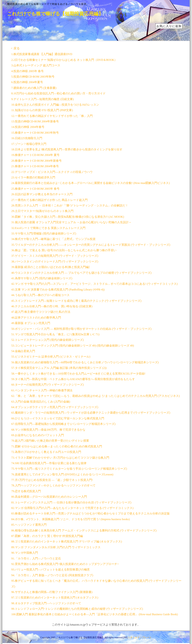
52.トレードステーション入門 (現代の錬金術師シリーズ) (48, 340)
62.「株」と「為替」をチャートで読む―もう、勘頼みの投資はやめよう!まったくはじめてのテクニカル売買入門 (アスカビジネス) (96, 396)
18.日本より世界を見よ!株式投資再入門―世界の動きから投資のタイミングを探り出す (67, 149)
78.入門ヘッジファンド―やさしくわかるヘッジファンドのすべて (53, 485)
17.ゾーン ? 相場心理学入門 (29, 144)
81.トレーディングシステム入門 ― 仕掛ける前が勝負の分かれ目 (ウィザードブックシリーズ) (71, 502)
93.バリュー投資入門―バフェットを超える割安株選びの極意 (51, 570)
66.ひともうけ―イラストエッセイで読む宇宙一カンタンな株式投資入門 (58, 418)
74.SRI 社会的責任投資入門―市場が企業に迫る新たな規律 (49, 463)
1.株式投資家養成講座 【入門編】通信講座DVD (42, 54)
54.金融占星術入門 (23, 351)
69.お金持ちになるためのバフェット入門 (38, 435)
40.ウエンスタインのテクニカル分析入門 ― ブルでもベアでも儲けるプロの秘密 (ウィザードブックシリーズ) (81, 273)
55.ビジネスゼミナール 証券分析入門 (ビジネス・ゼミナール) (51, 357)
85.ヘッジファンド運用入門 (29, 525)
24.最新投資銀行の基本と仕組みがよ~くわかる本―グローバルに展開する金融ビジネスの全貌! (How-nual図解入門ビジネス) (90, 183)
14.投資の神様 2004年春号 (28, 127)
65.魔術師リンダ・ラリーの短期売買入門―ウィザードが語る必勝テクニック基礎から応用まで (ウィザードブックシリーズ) (91, 413)
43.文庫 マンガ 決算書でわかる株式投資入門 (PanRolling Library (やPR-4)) (58, 290)
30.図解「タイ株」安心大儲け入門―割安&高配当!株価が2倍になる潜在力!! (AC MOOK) (68, 217)
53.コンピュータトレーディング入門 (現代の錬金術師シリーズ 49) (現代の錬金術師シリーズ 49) (73, 346)
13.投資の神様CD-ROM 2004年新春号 (35, 121)
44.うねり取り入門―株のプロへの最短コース (40, 295)
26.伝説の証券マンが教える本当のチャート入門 (42, 194)
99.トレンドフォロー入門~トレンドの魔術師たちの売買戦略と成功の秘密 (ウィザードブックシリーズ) (77, 609)
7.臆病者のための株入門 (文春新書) (34, 88)
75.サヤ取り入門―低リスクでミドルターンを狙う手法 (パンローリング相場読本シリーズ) (69, 469)
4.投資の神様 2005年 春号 (27, 71)
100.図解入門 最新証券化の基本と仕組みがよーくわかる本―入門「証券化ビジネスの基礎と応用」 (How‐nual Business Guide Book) (95, 614)
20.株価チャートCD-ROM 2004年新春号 (36, 161)
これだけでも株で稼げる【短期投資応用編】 (55, 14)
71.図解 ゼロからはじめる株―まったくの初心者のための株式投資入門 (57, 446)
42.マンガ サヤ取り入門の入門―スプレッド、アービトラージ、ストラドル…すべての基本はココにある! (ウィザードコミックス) (94, 284)
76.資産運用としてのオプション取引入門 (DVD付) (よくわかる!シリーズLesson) (62, 474)
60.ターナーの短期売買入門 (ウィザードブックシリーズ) (48, 385)
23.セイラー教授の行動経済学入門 (33, 177)
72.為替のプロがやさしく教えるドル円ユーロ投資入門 (46, 452)
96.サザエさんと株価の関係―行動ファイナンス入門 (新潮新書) (52, 592)
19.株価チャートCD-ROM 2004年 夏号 (35, 155)
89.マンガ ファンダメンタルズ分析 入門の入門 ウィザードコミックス (56, 547)
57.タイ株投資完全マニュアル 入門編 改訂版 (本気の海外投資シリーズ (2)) (59, 368)
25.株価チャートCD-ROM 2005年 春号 (35, 189)
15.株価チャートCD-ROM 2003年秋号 (35, 133)
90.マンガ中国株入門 (25, 553)
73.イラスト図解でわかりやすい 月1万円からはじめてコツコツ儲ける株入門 (60, 458)
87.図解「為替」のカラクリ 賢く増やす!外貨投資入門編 (47, 536)
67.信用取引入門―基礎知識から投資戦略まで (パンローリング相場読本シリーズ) (63, 424)
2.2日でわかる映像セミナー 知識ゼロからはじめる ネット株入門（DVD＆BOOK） (64, 60)
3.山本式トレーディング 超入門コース (36, 65)
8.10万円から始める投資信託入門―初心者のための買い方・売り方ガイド (58, 93)
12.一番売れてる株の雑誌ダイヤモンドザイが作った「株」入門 (52, 116)
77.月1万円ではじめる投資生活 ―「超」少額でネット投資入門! (52, 480)
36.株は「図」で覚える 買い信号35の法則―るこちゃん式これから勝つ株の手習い (64, 250)
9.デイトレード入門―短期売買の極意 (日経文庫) (42, 99)
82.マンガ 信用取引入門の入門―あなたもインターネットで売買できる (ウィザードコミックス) (72, 508)
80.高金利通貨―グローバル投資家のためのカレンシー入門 (49, 497)
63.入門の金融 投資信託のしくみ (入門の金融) (41, 402)
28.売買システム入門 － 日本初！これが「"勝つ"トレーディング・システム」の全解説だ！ (70, 205)
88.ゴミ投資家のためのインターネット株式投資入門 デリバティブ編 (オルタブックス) (67, 541)
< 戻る (15, 48)
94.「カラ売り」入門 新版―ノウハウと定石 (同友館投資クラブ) (52, 575)
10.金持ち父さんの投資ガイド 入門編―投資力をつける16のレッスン (55, 105)
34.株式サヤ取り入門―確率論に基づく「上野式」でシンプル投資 (53, 239)
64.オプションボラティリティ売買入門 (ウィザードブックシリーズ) (55, 407)
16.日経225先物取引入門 (27, 138)
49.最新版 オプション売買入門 (31, 323)
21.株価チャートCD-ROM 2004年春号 (35, 166)
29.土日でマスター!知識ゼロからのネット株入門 (42, 211)
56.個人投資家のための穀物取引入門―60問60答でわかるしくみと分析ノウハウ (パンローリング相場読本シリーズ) (85, 362)
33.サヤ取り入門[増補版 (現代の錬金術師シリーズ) (44, 234)
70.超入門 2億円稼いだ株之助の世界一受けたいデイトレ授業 (50, 441)
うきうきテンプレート (140, 637)
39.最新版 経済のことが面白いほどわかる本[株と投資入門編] (50, 267)
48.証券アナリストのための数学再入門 (36, 318)
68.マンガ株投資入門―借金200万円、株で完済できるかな (48, 430)
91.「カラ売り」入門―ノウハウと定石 (36, 559)
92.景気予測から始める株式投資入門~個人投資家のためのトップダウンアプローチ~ (65, 564)
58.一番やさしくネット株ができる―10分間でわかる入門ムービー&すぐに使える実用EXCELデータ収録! (78, 374)
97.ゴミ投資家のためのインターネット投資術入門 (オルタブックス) (55, 598)
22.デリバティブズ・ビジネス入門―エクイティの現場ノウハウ (52, 172)
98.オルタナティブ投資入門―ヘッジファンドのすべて (46, 603)
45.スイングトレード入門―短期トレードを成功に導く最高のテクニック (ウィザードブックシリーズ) (76, 301)
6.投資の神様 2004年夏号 (27, 82)
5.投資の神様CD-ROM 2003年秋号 (33, 77)
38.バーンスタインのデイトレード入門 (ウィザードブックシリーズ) (55, 262)
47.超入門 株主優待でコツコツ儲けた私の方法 (41, 312)
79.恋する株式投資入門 (26, 491)
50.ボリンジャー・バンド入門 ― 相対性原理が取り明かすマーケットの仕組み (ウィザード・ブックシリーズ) (81, 329)
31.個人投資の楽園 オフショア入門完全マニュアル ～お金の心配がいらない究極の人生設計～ (71, 222)
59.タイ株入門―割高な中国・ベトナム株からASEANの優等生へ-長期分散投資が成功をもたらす (73, 379)
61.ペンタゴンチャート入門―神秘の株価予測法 (42, 390)
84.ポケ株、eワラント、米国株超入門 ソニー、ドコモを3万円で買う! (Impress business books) (71, 519)
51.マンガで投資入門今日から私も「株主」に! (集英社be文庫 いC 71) (55, 334)
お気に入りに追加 (169, 26)
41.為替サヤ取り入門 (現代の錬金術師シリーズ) (42, 278)
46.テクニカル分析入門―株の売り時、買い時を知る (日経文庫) (52, 306)
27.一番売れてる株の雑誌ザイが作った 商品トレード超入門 (49, 200)
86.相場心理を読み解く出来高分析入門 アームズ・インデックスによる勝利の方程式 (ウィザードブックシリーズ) (84, 530)
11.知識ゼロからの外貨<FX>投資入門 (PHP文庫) (42, 110)
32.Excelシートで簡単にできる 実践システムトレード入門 (48, 228)
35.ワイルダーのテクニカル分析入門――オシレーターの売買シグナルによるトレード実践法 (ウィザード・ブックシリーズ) (91, 245)
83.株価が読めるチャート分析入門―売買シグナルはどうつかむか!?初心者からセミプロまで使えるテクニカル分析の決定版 (90, 513)
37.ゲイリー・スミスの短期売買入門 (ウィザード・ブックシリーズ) (55, 256)
